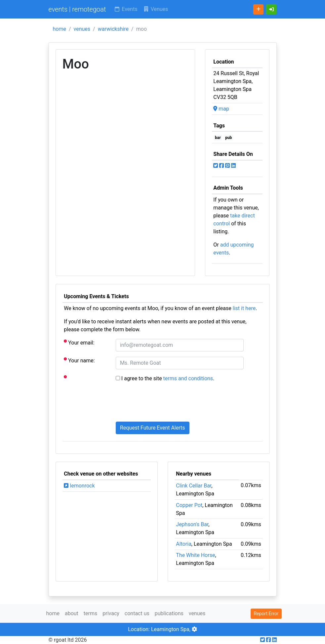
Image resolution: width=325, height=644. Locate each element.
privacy (111, 613)
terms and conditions (188, 378)
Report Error (266, 614)
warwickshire (113, 29)
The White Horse (195, 555)
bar (218, 138)
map (221, 109)
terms (90, 613)
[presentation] (166, 403)
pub (228, 138)
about (72, 613)
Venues (156, 9)
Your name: (79, 360)
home (60, 29)
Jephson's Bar (192, 524)
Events (125, 9)
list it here (244, 308)
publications (169, 613)
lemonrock (79, 486)
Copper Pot (189, 505)
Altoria (184, 544)
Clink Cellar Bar (194, 486)
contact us (137, 613)
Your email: (79, 342)
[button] (271, 9)
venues (82, 29)
